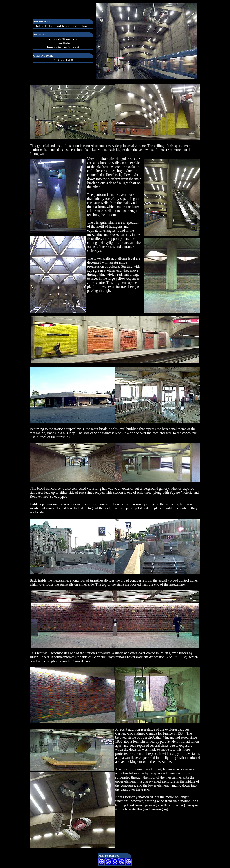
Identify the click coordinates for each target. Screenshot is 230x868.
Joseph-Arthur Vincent (63, 47)
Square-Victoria (181, 492)
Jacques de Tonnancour (63, 39)
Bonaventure (39, 496)
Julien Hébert (63, 43)
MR (109, 856)
